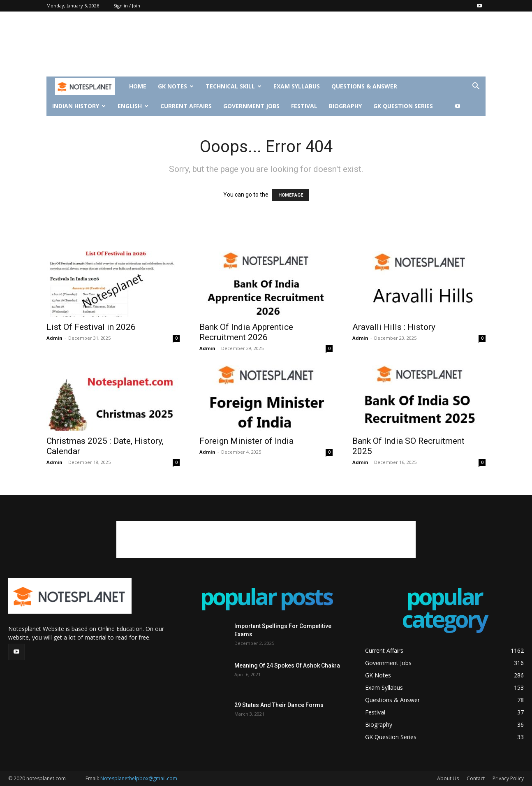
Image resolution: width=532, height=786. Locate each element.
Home (138, 86)
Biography (345, 106)
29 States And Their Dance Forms (279, 705)
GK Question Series (403, 106)
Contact (476, 778)
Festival (304, 106)
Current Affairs (186, 106)
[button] (476, 87)
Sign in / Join (127, 6)
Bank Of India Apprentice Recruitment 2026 (246, 332)
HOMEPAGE (291, 195)
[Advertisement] (266, 48)
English (133, 106)
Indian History (79, 106)
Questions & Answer (364, 86)
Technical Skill (234, 86)
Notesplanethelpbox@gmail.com (139, 778)
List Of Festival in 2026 (91, 327)
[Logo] (85, 87)
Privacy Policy (508, 778)
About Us (448, 778)
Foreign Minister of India (246, 441)
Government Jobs (251, 106)
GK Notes (176, 86)
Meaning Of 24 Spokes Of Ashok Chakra (287, 665)
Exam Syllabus (297, 86)
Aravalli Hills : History (394, 327)
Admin (54, 338)
